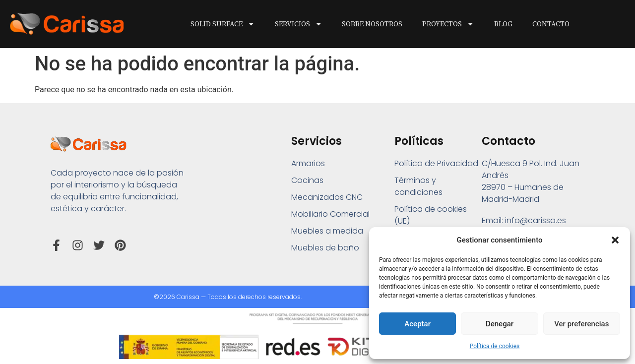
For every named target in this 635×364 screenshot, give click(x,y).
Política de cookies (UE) (431, 215)
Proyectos (448, 24)
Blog (503, 24)
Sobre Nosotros (372, 24)
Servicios (298, 24)
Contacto (551, 24)
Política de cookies (495, 346)
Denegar (500, 324)
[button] (615, 240)
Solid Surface (222, 24)
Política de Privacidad (436, 163)
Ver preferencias (581, 324)
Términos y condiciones (418, 186)
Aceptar (417, 324)
